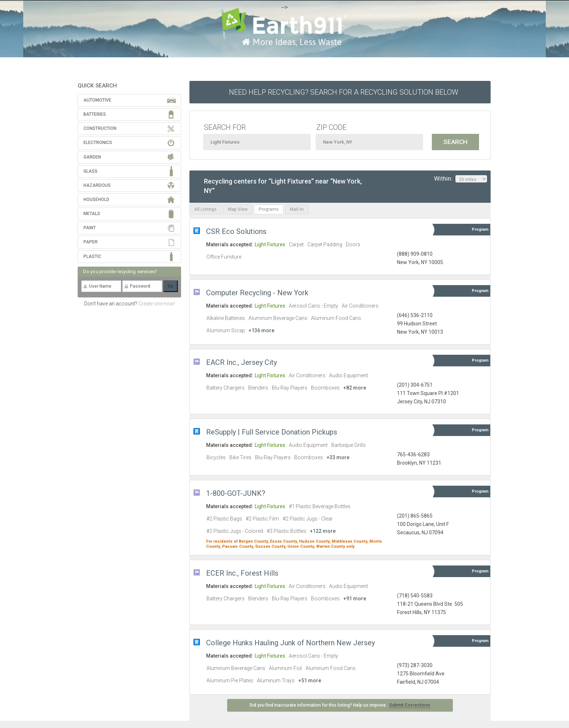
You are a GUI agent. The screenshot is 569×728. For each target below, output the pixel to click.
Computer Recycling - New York (257, 293)
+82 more (355, 388)
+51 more (310, 680)
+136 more (261, 330)
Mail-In (297, 209)
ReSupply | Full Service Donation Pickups (272, 432)
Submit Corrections (410, 705)
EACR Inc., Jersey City (241, 362)
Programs (269, 209)
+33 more (338, 457)
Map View (238, 209)
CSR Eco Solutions (236, 231)
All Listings (205, 209)
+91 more (355, 599)
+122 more (323, 531)
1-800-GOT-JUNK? (236, 493)
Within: (460, 179)
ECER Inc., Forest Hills (242, 573)
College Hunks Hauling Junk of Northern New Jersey (290, 643)
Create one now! (157, 304)
